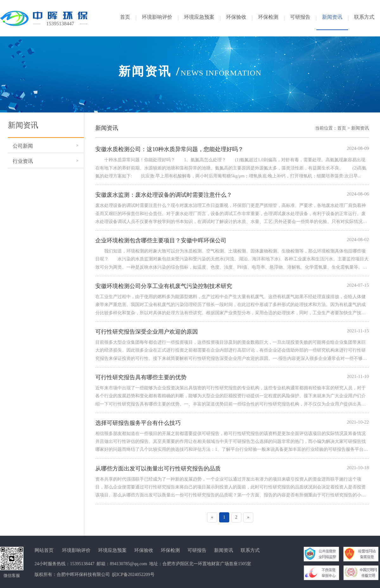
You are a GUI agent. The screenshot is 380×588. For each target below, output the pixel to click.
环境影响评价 (76, 550)
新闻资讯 (360, 128)
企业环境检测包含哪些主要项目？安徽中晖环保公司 (161, 240)
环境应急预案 (112, 550)
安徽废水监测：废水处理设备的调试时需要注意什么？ (164, 195)
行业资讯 (23, 161)
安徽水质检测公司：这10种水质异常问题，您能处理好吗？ (169, 149)
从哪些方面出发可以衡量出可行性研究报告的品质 (158, 469)
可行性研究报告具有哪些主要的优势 (141, 377)
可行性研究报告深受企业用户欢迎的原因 (147, 332)
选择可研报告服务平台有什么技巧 (138, 423)
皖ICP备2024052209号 (133, 575)
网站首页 (44, 550)
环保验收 (144, 550)
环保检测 (170, 550)
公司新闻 (23, 146)
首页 (342, 128)
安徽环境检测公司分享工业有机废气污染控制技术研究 (164, 286)
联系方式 (250, 550)
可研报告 (197, 550)
